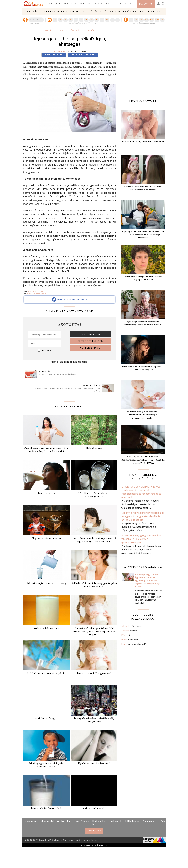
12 (118, 20)
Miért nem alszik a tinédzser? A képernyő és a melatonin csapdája (143, 368)
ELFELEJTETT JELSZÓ (91, 341)
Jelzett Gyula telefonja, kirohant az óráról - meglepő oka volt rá (143, 278)
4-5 (147, 20)
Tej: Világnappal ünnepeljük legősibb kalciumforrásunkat (46, 765)
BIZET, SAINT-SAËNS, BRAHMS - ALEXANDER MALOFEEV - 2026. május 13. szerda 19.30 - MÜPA (143, 460)
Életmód (76, 30)
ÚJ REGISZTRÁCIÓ (90, 348)
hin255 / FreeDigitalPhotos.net (37, 293)
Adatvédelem (64, 821)
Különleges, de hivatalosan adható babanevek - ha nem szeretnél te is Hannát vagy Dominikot (143, 235)
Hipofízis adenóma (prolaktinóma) (94, 763)
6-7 (152, 20)
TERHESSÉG (47, 11)
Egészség (89, 30)
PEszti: (126, 635)
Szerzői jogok (82, 821)
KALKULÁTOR (94, 4)
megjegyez (46, 350)
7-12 (157, 20)
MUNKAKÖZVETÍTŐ (73, 4)
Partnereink (116, 821)
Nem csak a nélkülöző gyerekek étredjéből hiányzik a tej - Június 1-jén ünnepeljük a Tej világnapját (94, 631)
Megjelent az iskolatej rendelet (46, 538)
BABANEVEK (152, 11)
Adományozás (150, 821)
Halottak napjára (94, 448)
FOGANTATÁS (31, 11)
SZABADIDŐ (124, 11)
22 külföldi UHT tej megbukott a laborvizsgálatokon (94, 495)
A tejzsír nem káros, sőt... (94, 808)
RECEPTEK (138, 11)
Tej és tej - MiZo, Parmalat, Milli (46, 808)
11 (112, 20)
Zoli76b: (130, 631)
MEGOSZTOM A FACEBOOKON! (70, 299)
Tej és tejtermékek (46, 493)
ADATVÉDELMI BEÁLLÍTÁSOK (94, 845)
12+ (162, 20)
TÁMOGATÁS (146, 4)
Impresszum (31, 821)
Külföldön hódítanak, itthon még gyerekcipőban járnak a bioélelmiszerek (94, 585)
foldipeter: (132, 626)
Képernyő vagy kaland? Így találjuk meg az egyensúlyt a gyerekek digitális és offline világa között (143, 516)
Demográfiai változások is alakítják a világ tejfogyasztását (94, 720)
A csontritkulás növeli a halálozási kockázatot (58, 374)
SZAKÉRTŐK (52, 4)
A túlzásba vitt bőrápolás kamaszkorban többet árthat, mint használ (143, 188)
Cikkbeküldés (132, 821)
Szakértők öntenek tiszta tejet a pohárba (46, 673)
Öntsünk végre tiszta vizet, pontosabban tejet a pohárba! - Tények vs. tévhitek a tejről (46, 450)
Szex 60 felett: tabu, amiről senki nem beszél (143, 142)
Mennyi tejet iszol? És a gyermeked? (94, 673)
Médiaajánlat (47, 821)
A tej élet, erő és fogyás (46, 718)
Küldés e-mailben (83, 55)
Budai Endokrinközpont (36, 291)
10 (107, 20)
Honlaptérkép (99, 821)
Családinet (59, 52)
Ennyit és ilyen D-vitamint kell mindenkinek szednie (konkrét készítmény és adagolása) (68, 390)
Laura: (134, 644)
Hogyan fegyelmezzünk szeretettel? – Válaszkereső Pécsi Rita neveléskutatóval (143, 323)
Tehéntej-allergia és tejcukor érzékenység (46, 583)
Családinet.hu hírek (56, 30)
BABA (59, 11)
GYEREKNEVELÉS (74, 11)
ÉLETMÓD (110, 11)
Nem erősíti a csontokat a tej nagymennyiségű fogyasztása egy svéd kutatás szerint (94, 540)
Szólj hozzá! (54, 55)
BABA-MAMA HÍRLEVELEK (119, 4)
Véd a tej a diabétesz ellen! (46, 628)
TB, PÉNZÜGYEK (94, 11)
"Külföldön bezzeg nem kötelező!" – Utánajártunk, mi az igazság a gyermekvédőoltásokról (143, 415)
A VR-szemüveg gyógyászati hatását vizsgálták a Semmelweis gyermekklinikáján (141, 539)
